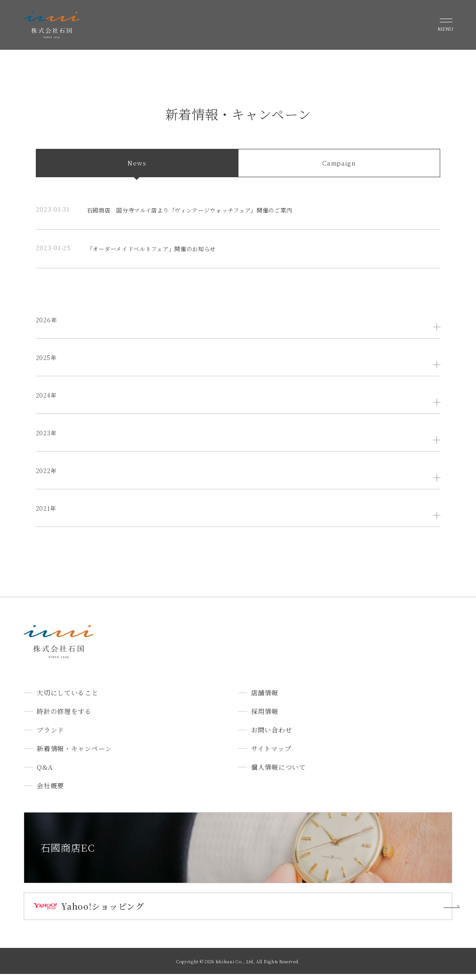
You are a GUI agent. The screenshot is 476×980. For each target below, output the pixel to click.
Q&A (45, 773)
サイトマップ (271, 755)
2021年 (47, 514)
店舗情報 (265, 699)
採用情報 (265, 718)
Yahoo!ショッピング (102, 912)
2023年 (47, 439)
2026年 (47, 326)
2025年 (47, 363)
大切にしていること (67, 699)
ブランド (50, 736)
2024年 (47, 401)
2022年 (47, 476)
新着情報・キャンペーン (74, 755)
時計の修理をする (64, 718)
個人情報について (278, 773)
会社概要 (50, 792)
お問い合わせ (271, 736)
